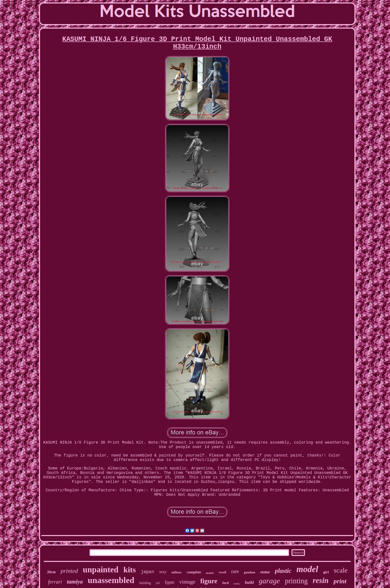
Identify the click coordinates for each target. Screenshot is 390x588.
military (176, 572)
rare (235, 571)
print (340, 581)
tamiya (75, 582)
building (145, 583)
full (158, 583)
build (249, 582)
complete (194, 572)
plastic (283, 571)
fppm (170, 582)
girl (326, 572)
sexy (163, 572)
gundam (250, 572)
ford (226, 583)
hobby (237, 584)
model (307, 569)
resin (321, 580)
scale (341, 570)
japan (147, 572)
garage (269, 581)
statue (265, 572)
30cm (51, 572)
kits (130, 570)
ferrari (55, 582)
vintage (187, 582)
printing (296, 581)
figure (209, 581)
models (210, 573)
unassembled (111, 580)
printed (69, 571)
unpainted (101, 570)
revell (223, 572)
